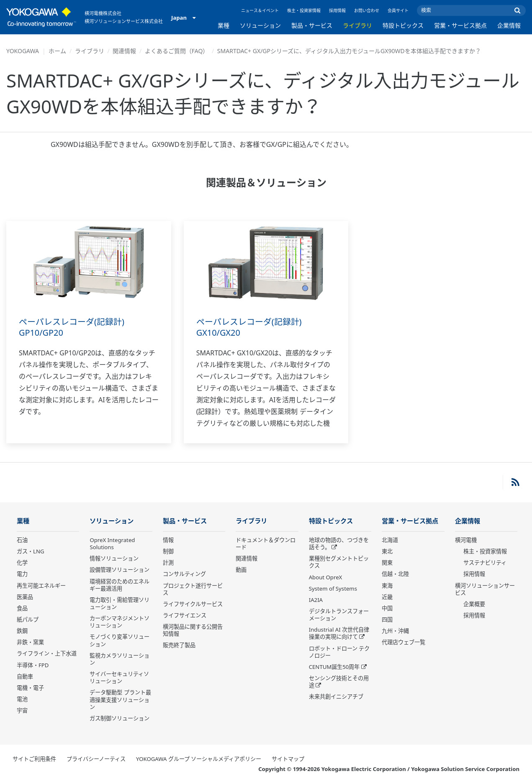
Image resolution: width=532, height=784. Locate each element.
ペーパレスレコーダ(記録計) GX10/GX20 (249, 327)
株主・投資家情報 (304, 10)
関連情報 (124, 51)
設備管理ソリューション (120, 570)
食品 (22, 609)
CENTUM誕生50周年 (334, 667)
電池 (22, 699)
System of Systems (333, 589)
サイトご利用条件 (34, 759)
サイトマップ (288, 759)
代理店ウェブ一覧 (403, 643)
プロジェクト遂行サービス (193, 589)
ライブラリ (357, 25)
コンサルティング (184, 574)
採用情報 (337, 10)
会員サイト (398, 10)
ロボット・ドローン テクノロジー (339, 652)
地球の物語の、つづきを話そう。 (339, 544)
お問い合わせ (367, 10)
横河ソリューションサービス (485, 589)
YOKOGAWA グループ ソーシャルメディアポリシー (199, 759)
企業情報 (509, 25)
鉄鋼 (22, 631)
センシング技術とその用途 (339, 682)
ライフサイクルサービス (193, 604)
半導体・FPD (33, 666)
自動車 (25, 677)
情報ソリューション (114, 559)
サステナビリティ (485, 563)
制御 (168, 552)
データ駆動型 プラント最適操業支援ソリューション (120, 700)
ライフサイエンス (185, 616)
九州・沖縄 (395, 631)
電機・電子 (30, 688)
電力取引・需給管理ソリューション (120, 604)
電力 (22, 574)
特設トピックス (403, 25)
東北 (387, 552)
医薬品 (25, 597)
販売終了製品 (179, 645)
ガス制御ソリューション (120, 719)
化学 (22, 563)
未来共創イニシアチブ (336, 697)
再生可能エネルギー (41, 586)
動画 (241, 570)
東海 (387, 586)
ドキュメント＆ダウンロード (266, 544)
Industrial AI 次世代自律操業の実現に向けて (339, 634)
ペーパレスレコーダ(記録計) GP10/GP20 (72, 327)
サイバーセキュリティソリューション (119, 678)
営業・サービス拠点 (460, 25)
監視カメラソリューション (120, 659)
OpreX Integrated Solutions (112, 544)
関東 (387, 563)
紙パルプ (28, 620)
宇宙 (22, 711)
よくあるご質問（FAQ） (177, 51)
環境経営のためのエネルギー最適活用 (120, 585)
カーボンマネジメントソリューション (120, 622)
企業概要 (474, 604)
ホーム (57, 51)
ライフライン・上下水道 (47, 654)
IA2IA (316, 600)
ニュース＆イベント (260, 10)
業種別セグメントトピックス (339, 562)
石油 (22, 540)
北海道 (390, 540)
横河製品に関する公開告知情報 (193, 631)
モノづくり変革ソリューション (120, 641)
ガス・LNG (31, 552)
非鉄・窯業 (30, 643)
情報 (168, 540)
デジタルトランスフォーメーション (339, 615)
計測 (168, 563)
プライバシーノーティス (96, 759)
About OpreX (326, 577)
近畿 (387, 597)
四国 (387, 620)
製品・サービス (312, 25)
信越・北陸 (395, 574)
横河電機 (466, 540)
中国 (387, 609)
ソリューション (260, 25)
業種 (224, 25)
